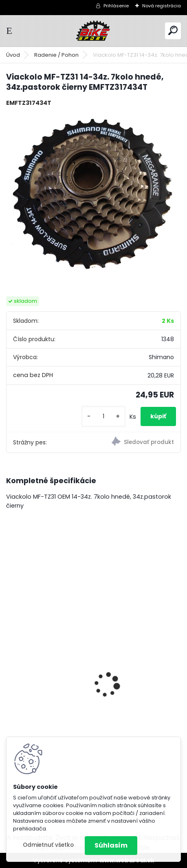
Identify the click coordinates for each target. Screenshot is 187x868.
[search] (173, 30)
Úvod (13, 55)
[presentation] (11, 670)
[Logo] (94, 31)
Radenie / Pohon (56, 55)
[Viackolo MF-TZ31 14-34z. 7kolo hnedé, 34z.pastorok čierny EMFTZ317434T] (93, 195)
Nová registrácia (162, 6)
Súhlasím (111, 845)
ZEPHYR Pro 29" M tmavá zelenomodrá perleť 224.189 (82, 677)
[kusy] (103, 416)
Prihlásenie (116, 6)
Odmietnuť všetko (48, 845)
